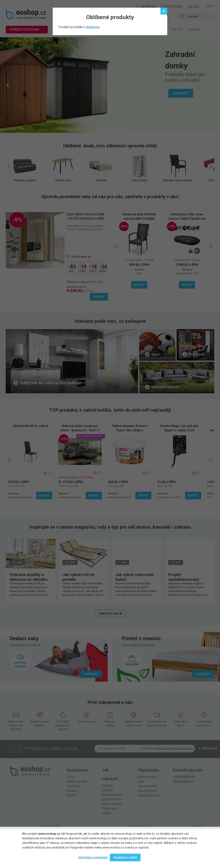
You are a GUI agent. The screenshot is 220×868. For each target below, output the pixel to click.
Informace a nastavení (93, 857)
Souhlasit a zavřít (125, 857)
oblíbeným (93, 27)
